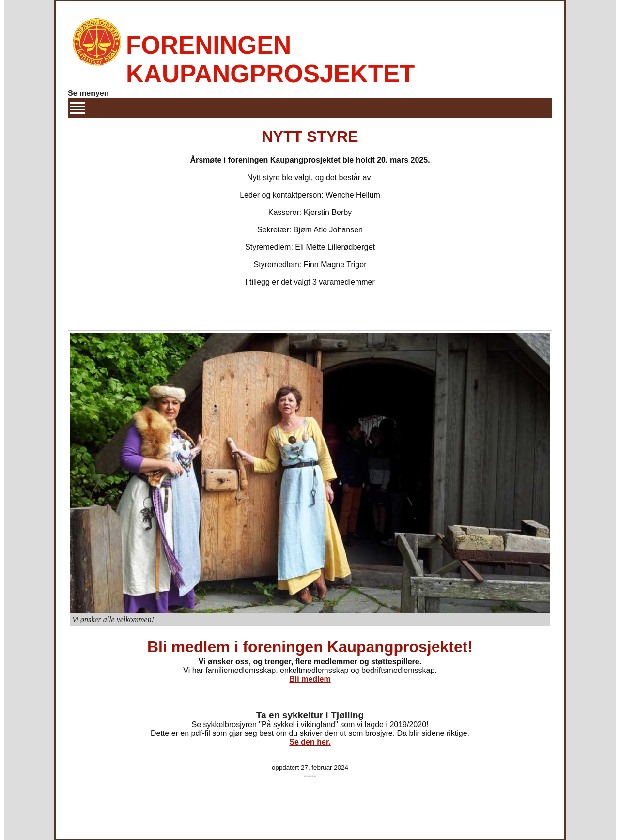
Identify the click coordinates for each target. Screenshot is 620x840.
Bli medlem (310, 679)
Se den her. (310, 742)
